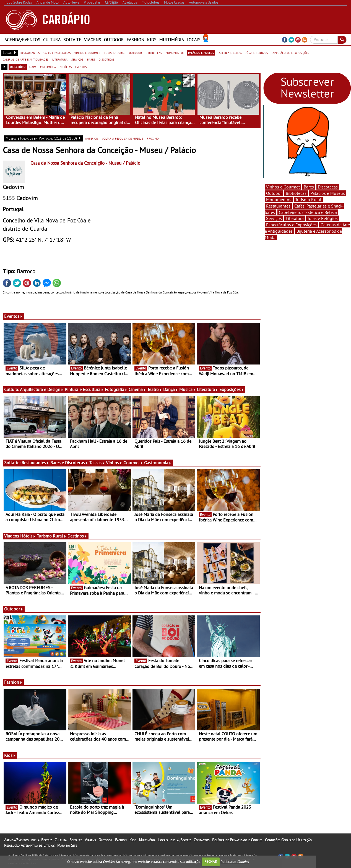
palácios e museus (201, 53)
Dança (171, 389)
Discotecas (328, 187)
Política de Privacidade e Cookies (237, 840)
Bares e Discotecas (69, 463)
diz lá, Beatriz (41, 840)
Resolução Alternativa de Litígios (29, 845)
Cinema (137, 389)
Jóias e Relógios (323, 218)
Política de (235, 862)
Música (188, 389)
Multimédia (172, 40)
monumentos (175, 53)
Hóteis (28, 536)
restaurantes (30, 53)
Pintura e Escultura (84, 389)
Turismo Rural (52, 536)
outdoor (135, 53)
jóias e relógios (257, 53)
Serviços (274, 218)
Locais (194, 40)
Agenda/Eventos (22, 40)
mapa (33, 67)
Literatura (208, 389)
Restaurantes (35, 463)
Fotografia (116, 389)
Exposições (232, 389)
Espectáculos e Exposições (291, 225)
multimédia (48, 67)
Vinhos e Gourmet (124, 463)
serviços (77, 59)
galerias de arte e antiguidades (26, 59)
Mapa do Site (67, 845)
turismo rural (115, 53)
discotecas (106, 59)
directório (18, 67)
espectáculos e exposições (290, 53)
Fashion (136, 40)
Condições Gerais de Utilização (288, 840)
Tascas (97, 463)
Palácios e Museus (328, 193)
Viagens (93, 40)
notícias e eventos (73, 67)
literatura (60, 59)
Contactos (201, 840)
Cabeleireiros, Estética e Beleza (308, 212)
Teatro (155, 389)
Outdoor (114, 40)
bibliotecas (154, 53)
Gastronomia (158, 463)
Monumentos (279, 200)
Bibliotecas (296, 193)
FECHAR (211, 862)
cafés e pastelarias (57, 53)
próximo (153, 138)
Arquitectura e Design (42, 389)
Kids (152, 40)
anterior (92, 138)
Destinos (77, 536)
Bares (309, 187)
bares (91, 59)
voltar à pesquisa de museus (122, 138)
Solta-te (72, 40)
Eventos (13, 316)
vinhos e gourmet (87, 53)
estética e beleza (230, 53)
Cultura (52, 40)
